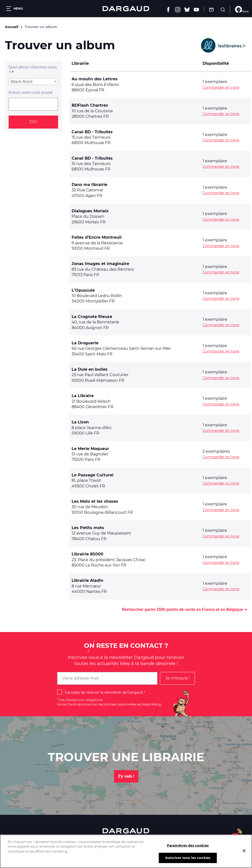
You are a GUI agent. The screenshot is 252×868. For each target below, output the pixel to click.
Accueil (12, 27)
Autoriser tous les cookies (188, 859)
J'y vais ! (126, 776)
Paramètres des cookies (188, 847)
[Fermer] (244, 852)
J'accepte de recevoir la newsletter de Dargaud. (104, 692)
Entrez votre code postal (31, 92)
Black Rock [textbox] (22, 82)
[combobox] (33, 82)
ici (160, 704)
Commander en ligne (221, 87)
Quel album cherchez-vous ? (33, 70)
